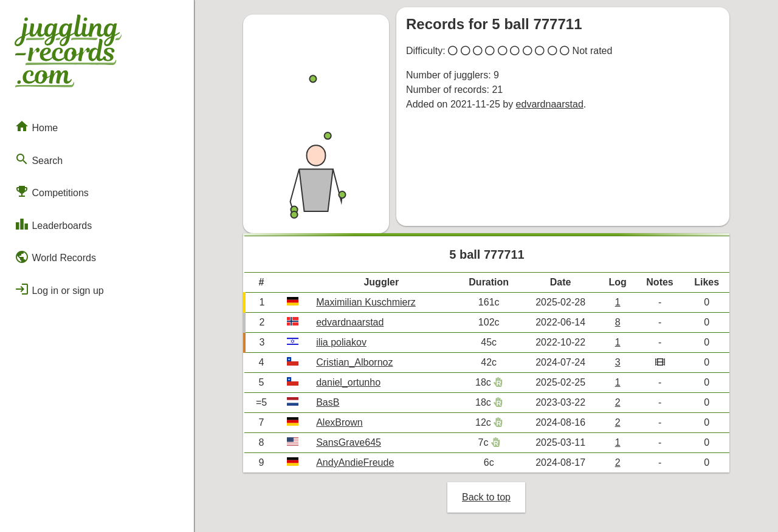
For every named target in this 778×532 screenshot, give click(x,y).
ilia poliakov (341, 342)
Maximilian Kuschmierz (366, 302)
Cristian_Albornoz (354, 362)
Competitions (52, 191)
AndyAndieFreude (355, 462)
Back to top (486, 497)
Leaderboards (53, 224)
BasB (328, 402)
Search (39, 159)
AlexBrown (339, 422)
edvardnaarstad (550, 104)
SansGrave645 (349, 442)
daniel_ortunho (348, 382)
